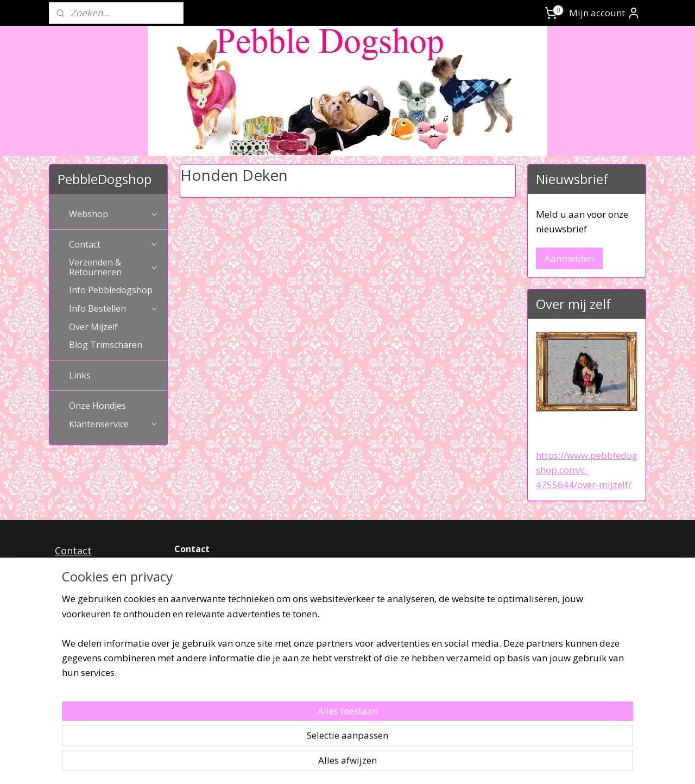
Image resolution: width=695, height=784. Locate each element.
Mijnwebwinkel (468, 764)
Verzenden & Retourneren (114, 267)
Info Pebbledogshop (111, 290)
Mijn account (605, 13)
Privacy (71, 613)
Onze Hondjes (97, 406)
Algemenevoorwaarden (109, 597)
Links (80, 375)
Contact (114, 244)
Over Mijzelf (93, 327)
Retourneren (84, 582)
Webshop (114, 214)
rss (332, 764)
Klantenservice (114, 424)
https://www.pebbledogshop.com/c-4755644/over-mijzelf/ (587, 470)
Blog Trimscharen (106, 345)
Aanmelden (569, 258)
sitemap (309, 764)
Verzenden (81, 566)
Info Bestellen (114, 308)
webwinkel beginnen (374, 764)
